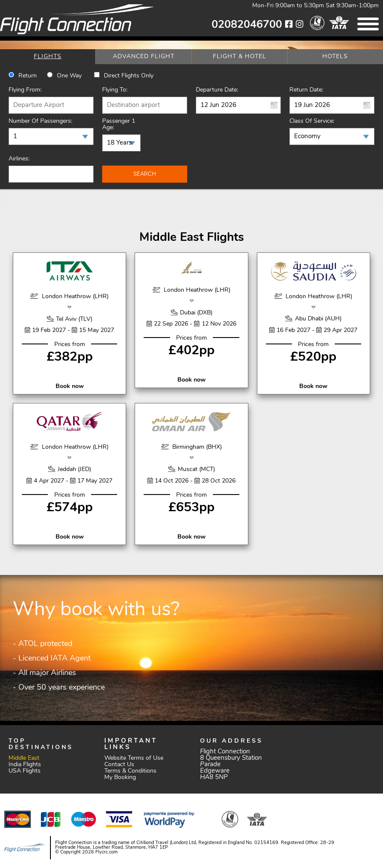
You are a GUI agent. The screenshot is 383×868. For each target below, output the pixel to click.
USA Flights (25, 771)
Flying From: (25, 90)
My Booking (120, 778)
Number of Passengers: (40, 121)
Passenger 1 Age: (119, 124)
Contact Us (119, 765)
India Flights (25, 765)
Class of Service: (312, 121)
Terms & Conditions (130, 771)
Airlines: (19, 159)
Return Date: (306, 90)
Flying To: (115, 90)
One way (69, 76)
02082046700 (247, 25)
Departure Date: (217, 90)
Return (28, 76)
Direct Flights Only (129, 76)
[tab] (48, 57)
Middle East (24, 758)
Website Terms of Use (134, 758)
